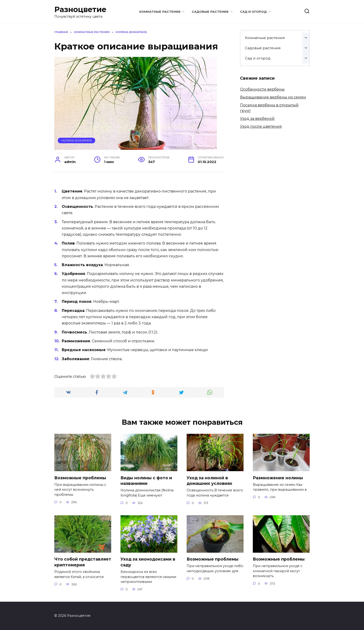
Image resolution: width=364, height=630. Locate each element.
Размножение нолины (278, 478)
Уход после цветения (261, 126)
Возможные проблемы (80, 478)
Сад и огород (253, 12)
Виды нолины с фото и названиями (146, 480)
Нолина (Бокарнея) (77, 140)
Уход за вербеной (257, 119)
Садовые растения (210, 12)
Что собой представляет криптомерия (83, 562)
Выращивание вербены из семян (273, 97)
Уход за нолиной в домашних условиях (209, 480)
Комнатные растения (160, 12)
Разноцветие (80, 9)
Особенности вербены (262, 89)
